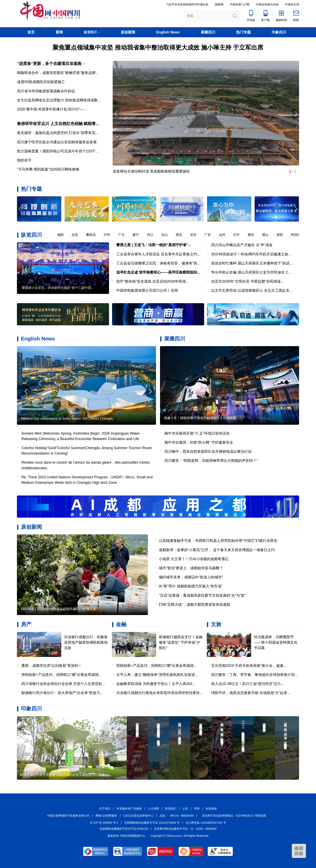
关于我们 (105, 809)
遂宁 (138, 235)
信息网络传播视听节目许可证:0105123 (124, 829)
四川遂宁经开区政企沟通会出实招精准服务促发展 (57, 142)
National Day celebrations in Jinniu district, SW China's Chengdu (67, 419)
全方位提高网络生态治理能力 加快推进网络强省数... (59, 100)
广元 (124, 235)
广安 (210, 235)
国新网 (219, 4)
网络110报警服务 (106, 816)
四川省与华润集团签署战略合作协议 (46, 91)
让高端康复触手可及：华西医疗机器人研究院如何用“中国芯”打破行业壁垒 (218, 541)
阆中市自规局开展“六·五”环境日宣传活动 (197, 433)
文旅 (216, 624)
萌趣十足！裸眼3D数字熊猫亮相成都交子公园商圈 (200, 418)
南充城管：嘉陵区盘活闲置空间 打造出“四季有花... (58, 133)
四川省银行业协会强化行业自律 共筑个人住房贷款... (63, 684)
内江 (153, 235)
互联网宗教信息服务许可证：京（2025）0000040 (185, 829)
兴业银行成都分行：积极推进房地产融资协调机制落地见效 (86, 642)
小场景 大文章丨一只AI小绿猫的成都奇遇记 (194, 559)
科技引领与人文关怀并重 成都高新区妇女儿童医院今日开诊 (62, 775)
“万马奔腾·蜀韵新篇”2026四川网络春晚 (48, 169)
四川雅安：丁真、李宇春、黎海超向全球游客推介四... (254, 675)
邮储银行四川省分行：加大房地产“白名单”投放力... (62, 693)
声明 (197, 809)
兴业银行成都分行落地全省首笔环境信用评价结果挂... (160, 693)
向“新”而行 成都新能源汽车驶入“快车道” (191, 586)
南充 (182, 235)
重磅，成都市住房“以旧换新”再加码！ (52, 666)
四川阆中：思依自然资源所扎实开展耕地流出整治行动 (208, 452)
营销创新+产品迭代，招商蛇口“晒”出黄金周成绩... (61, 675)
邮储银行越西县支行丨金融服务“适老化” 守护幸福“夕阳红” (181, 642)
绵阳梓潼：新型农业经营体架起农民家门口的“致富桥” (59, 609)
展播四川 (208, 32)
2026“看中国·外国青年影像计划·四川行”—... (52, 109)
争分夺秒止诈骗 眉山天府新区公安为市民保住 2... (251, 272)
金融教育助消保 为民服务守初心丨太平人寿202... (156, 684)
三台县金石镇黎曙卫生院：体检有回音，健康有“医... (158, 263)
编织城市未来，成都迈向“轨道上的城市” (191, 577)
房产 (26, 624)
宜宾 (196, 235)
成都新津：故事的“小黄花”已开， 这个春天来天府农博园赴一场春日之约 (217, 550)
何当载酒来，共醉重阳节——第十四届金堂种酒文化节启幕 (276, 642)
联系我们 (171, 809)
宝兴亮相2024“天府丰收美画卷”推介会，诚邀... (249, 666)
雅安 (254, 235)
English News (168, 32)
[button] (296, 209)
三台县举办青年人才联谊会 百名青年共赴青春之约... (158, 254)
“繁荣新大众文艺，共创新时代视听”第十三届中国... (57, 288)
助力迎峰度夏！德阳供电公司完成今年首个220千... (58, 151)
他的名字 (24, 160)
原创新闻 (128, 32)
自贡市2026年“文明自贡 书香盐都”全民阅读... (247, 281)
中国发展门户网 (240, 4)
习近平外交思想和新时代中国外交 (187, 4)
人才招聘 (153, 809)
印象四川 (279, 32)
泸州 (110, 235)
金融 (121, 624)
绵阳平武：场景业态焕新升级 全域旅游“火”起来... (251, 693)
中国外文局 (292, 4)
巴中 (239, 235)
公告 (185, 809)
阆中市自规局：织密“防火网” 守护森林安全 (199, 442)
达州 (225, 235)
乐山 (167, 235)
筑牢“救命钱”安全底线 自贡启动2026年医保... (153, 281)
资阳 (283, 235)
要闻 (59, 32)
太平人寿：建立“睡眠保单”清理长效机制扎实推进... (157, 675)
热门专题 (243, 32)
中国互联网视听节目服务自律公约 (68, 816)
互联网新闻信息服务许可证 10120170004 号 (152, 823)
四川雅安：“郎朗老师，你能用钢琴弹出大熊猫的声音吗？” (211, 461)
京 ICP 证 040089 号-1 (104, 823)
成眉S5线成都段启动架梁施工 (41, 82)
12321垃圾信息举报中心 (138, 816)
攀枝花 (94, 235)
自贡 (78, 235)
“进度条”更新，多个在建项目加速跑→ (51, 63)
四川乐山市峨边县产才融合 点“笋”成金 (242, 245)
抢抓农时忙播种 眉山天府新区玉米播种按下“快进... (252, 263)
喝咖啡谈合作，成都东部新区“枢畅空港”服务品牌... (58, 73)
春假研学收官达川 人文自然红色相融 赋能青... (58, 124)
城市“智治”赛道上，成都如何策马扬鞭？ (191, 568)
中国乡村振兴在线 (267, 4)
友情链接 (211, 809)
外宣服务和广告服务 (129, 809)
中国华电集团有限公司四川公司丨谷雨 (147, 290)
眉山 (268, 235)
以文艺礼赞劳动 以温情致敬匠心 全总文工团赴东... (252, 290)
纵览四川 (31, 235)
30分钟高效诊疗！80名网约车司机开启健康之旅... (251, 254)
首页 (31, 32)
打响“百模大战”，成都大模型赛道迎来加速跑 (194, 605)
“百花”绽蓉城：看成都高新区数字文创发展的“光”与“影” (202, 595)
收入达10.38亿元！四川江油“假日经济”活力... (247, 684)
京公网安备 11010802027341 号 (206, 823)
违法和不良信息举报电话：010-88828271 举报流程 (234, 816)
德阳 (63, 235)
